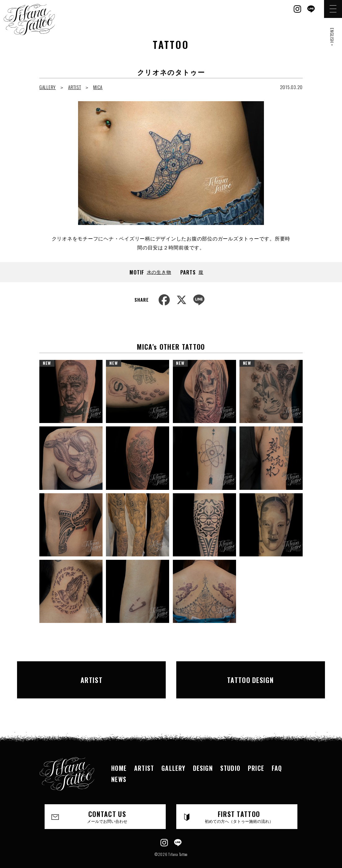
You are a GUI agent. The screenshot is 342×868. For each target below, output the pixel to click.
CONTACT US (107, 804)
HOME (119, 755)
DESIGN (203, 755)
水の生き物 (159, 272)
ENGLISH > (332, 37)
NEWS (119, 767)
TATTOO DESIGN (241, 673)
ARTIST (75, 87)
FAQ (277, 755)
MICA (98, 87)
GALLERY (48, 87)
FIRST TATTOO (239, 804)
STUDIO (230, 755)
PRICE (256, 755)
